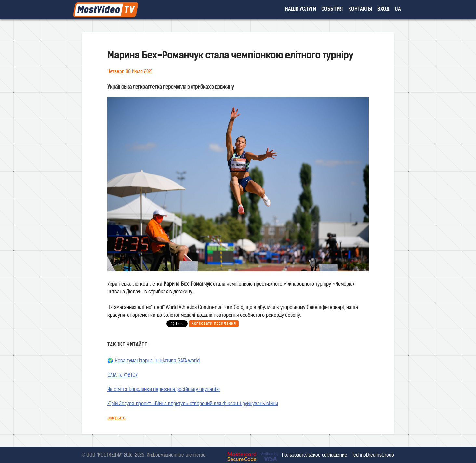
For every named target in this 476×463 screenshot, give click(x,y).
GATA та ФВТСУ (122, 375)
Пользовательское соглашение (315, 455)
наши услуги (301, 10)
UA (398, 10)
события (332, 10)
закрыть (116, 418)
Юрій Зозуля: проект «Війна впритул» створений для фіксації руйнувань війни (193, 404)
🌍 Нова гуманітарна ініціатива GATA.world (153, 361)
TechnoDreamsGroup (373, 455)
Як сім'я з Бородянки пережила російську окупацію (164, 390)
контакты (360, 10)
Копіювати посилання (214, 324)
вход (383, 10)
